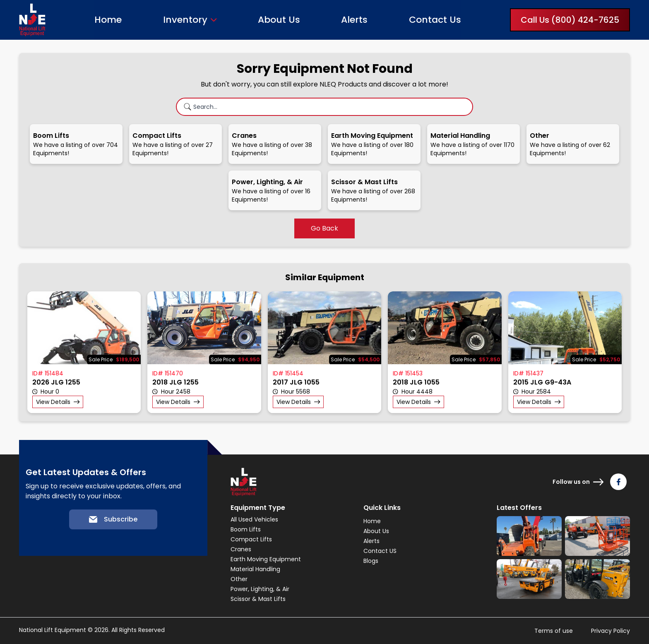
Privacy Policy (611, 631)
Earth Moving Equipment (266, 559)
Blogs (371, 561)
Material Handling (255, 569)
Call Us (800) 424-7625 (570, 20)
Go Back (324, 228)
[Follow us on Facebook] (618, 482)
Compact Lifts (251, 539)
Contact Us (435, 20)
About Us (279, 20)
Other (239, 579)
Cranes (241, 549)
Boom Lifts (246, 529)
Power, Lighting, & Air (260, 589)
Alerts (354, 20)
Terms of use (554, 631)
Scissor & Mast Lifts (258, 599)
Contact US (380, 551)
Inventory (185, 20)
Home (108, 20)
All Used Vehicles (254, 519)
